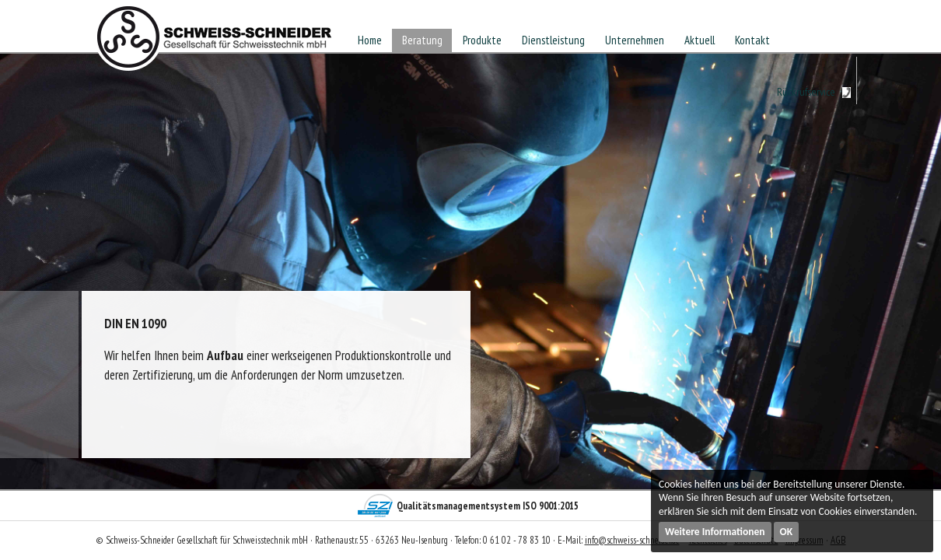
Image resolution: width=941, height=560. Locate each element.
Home (370, 40)
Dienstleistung (553, 40)
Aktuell (700, 40)
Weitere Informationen (715, 532)
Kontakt (752, 40)
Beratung (422, 40)
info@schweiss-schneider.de (632, 540)
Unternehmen (635, 40)
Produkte (482, 40)
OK (787, 532)
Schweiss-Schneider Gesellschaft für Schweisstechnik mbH (215, 42)
